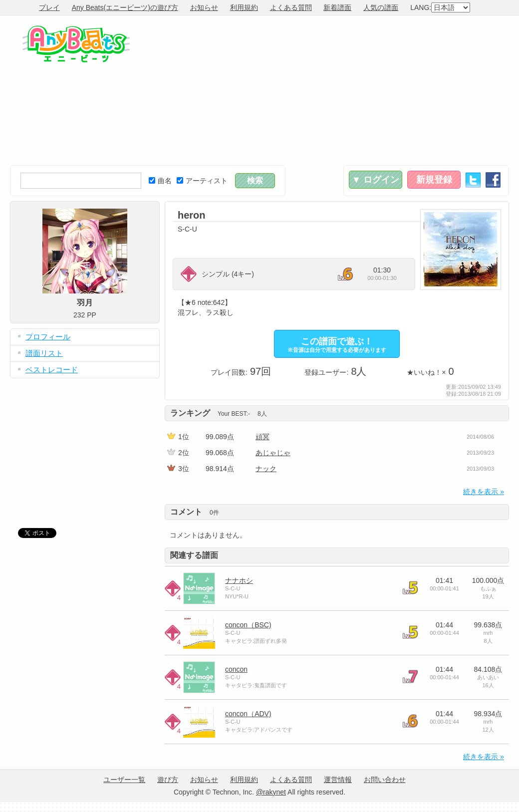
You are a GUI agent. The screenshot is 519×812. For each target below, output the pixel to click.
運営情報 (338, 780)
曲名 (160, 181)
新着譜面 (337, 7)
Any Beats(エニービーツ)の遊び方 (125, 7)
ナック (266, 469)
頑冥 (262, 437)
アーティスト (202, 181)
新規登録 (434, 180)
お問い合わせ (385, 780)
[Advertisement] (390, 90)
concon (236, 669)
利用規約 (244, 7)
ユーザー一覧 (124, 780)
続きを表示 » (484, 492)
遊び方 (168, 780)
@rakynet (271, 792)
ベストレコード (52, 370)
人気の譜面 (381, 7)
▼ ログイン (376, 180)
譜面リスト (44, 353)
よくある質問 (291, 7)
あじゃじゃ (273, 453)
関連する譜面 (194, 555)
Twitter (473, 180)
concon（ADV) (248, 714)
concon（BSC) (248, 625)
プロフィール (48, 337)
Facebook (493, 180)
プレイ (49, 7)
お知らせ (204, 7)
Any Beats (76, 44)
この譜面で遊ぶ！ (337, 345)
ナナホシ (239, 580)
